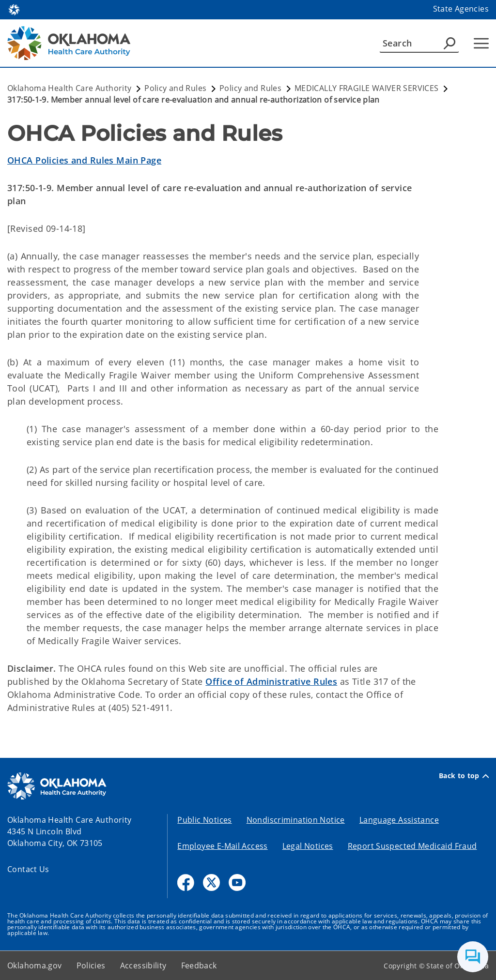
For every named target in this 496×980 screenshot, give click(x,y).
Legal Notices (308, 846)
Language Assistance (399, 820)
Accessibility (143, 965)
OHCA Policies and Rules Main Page (84, 160)
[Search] (419, 43)
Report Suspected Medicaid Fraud (412, 846)
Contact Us (28, 869)
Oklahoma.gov (35, 965)
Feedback (199, 965)
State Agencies (461, 9)
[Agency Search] (449, 43)
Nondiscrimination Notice (296, 820)
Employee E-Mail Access (222, 846)
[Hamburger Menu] (481, 43)
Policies (91, 965)
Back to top (464, 776)
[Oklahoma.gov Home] (14, 9)
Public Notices (204, 820)
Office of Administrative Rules (271, 681)
